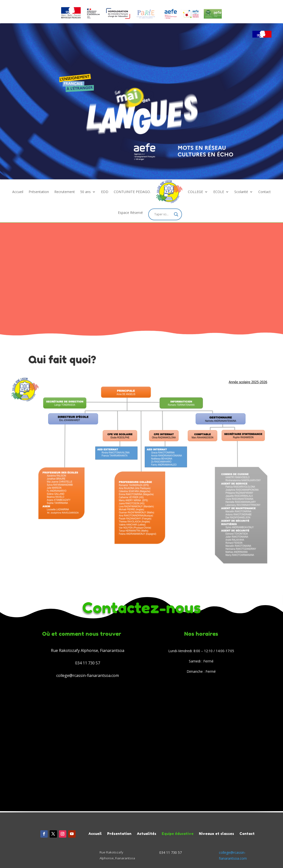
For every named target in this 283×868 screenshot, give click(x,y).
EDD (105, 192)
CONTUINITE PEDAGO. (132, 192)
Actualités (147, 833)
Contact (265, 192)
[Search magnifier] (176, 214)
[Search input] (163, 214)
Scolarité (241, 192)
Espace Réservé (130, 213)
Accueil (18, 192)
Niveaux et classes (216, 833)
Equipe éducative (178, 833)
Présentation (39, 192)
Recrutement (65, 192)
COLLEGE (195, 192)
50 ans (85, 192)
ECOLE (219, 192)
